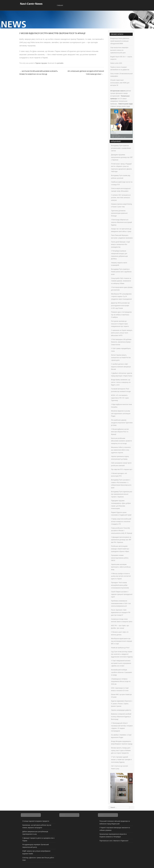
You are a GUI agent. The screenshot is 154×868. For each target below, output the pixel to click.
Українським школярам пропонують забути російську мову (121, 567)
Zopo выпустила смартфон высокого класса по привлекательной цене (119, 50)
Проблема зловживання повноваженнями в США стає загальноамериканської (121, 603)
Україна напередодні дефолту (121, 710)
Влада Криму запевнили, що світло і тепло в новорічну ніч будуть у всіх (121, 382)
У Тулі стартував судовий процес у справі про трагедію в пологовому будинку (121, 760)
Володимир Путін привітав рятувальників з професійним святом (121, 148)
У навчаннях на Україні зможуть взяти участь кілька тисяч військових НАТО (122, 333)
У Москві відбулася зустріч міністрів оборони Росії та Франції (120, 432)
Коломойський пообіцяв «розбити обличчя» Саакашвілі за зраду (121, 672)
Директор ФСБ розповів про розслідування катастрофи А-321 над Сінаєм (120, 306)
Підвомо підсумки (41, 63)
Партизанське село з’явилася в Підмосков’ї (114, 841)
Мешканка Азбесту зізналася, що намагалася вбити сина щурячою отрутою (121, 450)
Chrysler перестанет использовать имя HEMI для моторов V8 (120, 83)
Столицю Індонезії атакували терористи (36, 821)
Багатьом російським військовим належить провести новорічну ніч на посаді (38, 73)
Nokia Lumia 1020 (116, 63)
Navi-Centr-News (31, 4)
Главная (60, 5)
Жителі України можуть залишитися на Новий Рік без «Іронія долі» (121, 358)
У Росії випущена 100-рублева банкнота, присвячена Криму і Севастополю (121, 342)
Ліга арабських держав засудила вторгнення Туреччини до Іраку (86, 73)
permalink (60, 63)
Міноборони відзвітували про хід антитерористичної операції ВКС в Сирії (122, 641)
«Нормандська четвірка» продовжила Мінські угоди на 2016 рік (121, 682)
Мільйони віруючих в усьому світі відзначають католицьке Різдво (121, 414)
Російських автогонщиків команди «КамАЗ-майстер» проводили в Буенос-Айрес (120, 549)
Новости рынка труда (126, 104)
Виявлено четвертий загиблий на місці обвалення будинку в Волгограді (121, 717)
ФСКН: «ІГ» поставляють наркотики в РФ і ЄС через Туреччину (120, 398)
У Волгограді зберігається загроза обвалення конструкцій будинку (121, 222)
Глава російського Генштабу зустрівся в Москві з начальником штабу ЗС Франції (122, 531)
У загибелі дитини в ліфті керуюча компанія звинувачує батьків (121, 367)
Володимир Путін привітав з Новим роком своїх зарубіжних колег (121, 272)
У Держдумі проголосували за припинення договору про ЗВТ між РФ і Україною (121, 540)
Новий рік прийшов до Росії (120, 648)
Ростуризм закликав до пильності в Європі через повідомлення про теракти (120, 324)
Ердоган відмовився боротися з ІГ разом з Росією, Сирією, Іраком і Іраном (122, 704)
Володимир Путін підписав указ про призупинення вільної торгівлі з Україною (122, 494)
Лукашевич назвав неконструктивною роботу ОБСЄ (120, 558)
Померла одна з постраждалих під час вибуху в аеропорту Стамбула (121, 315)
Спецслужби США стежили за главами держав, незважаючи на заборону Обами (121, 281)
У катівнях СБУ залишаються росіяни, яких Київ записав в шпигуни (121, 198)
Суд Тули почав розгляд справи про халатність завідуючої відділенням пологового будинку (122, 654)
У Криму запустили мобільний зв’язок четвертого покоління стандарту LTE (121, 522)
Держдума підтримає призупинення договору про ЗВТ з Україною (122, 157)
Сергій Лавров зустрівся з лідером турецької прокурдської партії (122, 594)
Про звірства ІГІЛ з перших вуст (122, 469)
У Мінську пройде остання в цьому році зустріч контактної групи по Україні (121, 576)
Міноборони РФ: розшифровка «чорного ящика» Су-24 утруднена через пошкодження (121, 297)
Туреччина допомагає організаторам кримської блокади (119, 213)
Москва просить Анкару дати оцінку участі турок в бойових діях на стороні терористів (121, 750)
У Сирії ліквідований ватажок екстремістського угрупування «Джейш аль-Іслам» (121, 663)
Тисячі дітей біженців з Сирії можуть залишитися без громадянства (120, 245)
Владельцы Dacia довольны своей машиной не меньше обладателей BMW (120, 41)
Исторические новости (118, 91)
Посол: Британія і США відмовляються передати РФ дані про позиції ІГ (121, 613)
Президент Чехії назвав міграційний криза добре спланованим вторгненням (120, 585)
